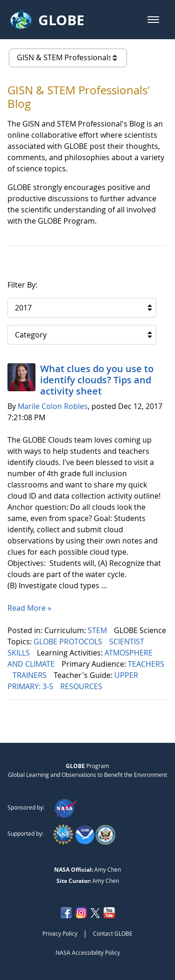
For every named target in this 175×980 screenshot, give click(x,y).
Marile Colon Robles (53, 406)
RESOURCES (82, 686)
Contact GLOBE (113, 933)
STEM (98, 630)
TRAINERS (31, 675)
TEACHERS (146, 664)
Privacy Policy (60, 933)
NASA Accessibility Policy (88, 952)
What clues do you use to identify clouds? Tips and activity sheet (97, 380)
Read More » (29, 608)
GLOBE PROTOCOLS (69, 642)
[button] (153, 20)
